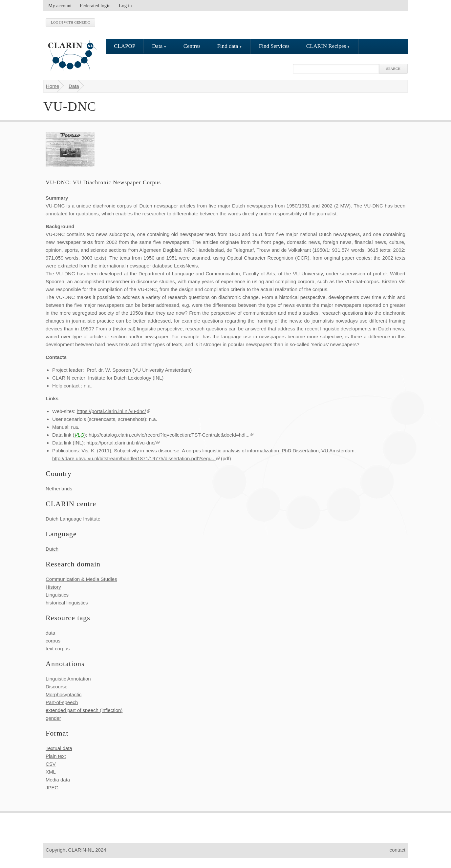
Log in (125, 6)
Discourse (57, 687)
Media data (58, 780)
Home (53, 86)
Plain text (56, 756)
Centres (192, 46)
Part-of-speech (62, 702)
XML (51, 772)
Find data (228, 46)
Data (157, 46)
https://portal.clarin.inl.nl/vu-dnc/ (113, 411)
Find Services (274, 46)
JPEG (52, 788)
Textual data (59, 748)
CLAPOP (125, 46)
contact (397, 850)
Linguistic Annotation (68, 679)
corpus (53, 641)
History (53, 587)
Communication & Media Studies (81, 579)
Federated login (95, 6)
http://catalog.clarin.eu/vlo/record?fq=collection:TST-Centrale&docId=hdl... (171, 435)
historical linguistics (67, 603)
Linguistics (57, 595)
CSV (51, 764)
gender (53, 718)
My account (60, 6)
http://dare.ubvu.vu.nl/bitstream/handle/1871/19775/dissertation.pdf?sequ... (136, 458)
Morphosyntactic (64, 694)
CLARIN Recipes (326, 46)
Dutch (52, 549)
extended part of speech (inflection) (84, 710)
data (50, 633)
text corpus (58, 649)
